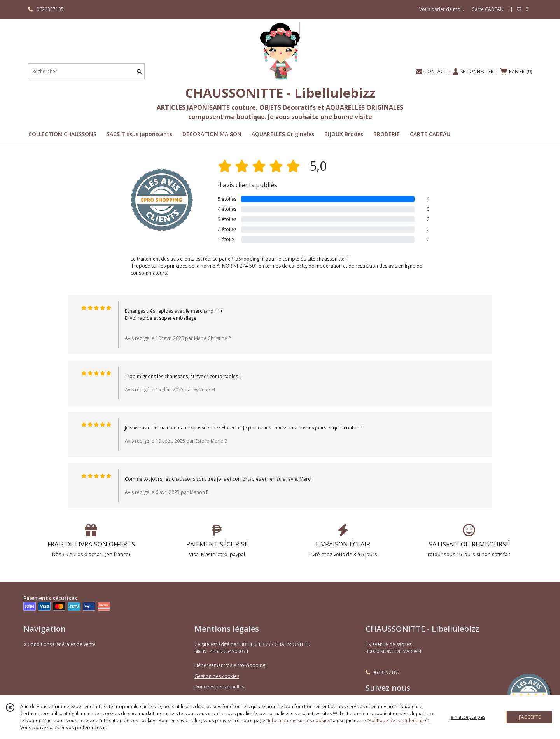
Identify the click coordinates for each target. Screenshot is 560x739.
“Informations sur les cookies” (299, 721)
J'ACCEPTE (530, 717)
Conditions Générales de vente (59, 644)
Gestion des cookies (217, 676)
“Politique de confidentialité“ (398, 721)
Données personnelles (219, 687)
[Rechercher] (139, 71)
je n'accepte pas (467, 717)
